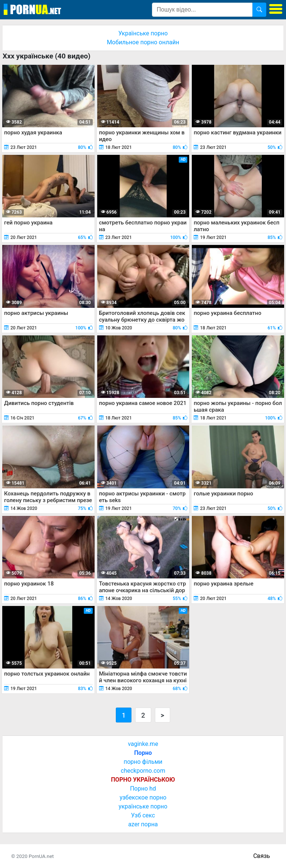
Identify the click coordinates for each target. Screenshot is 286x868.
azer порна (143, 824)
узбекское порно (143, 797)
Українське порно (143, 33)
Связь (262, 856)
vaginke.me (143, 744)
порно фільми (143, 762)
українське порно (143, 806)
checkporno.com (143, 771)
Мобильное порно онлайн (143, 42)
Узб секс (143, 815)
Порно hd (143, 789)
